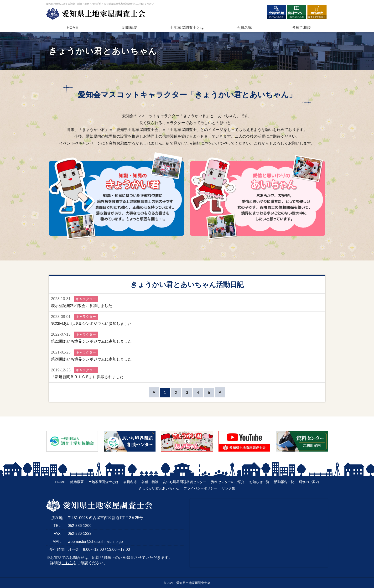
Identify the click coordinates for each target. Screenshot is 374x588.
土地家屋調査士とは (104, 482)
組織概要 (130, 28)
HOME (73, 28)
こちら (67, 563)
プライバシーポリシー (200, 488)
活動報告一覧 (284, 482)
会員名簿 (244, 28)
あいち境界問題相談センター (185, 482)
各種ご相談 (301, 28)
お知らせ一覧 (259, 482)
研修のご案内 (309, 482)
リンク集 (229, 488)
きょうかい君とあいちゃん (159, 488)
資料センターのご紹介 (228, 482)
